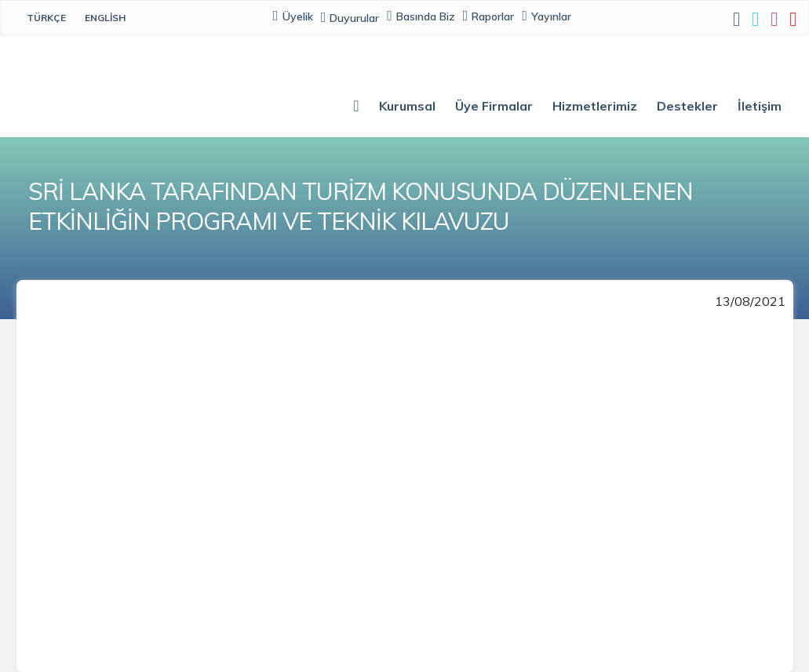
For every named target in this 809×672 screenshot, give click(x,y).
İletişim (760, 106)
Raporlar (489, 16)
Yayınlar (547, 16)
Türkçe (46, 18)
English (105, 18)
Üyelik (294, 16)
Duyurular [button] (351, 18)
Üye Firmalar (494, 106)
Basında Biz (422, 16)
